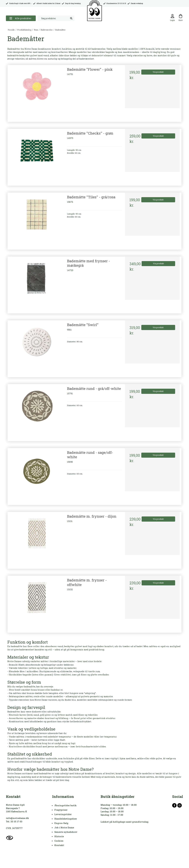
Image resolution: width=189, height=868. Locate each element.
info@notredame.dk (17, 818)
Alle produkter (20, 18)
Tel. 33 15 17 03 (14, 821)
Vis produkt (158, 72)
